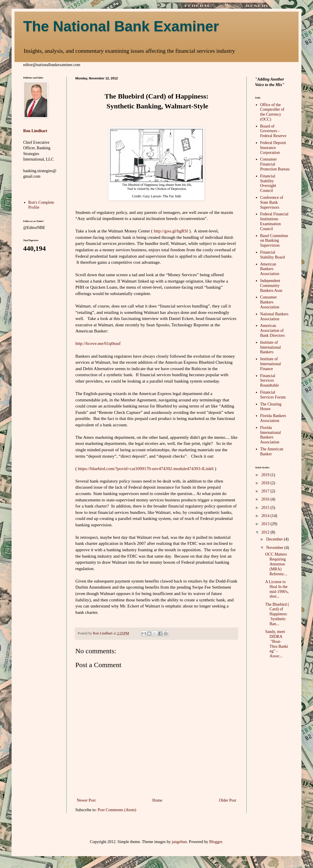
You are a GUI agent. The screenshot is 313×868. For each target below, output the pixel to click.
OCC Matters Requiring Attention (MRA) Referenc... (276, 564)
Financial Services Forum (273, 395)
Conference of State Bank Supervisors (272, 202)
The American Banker (272, 452)
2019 (266, 475)
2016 (266, 499)
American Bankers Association (270, 269)
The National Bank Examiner (121, 26)
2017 (266, 491)
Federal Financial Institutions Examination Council (274, 221)
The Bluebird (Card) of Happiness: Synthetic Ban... (277, 614)
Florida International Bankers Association (271, 435)
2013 (266, 524)
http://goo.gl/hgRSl (171, 231)
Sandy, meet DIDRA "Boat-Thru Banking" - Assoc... (277, 644)
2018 (266, 483)
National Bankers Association (274, 316)
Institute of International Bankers (271, 347)
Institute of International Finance (271, 364)
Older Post (228, 800)
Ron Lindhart (35, 131)
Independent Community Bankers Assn (271, 286)
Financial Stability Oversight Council (268, 183)
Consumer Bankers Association (270, 302)
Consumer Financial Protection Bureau (275, 164)
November (275, 548)
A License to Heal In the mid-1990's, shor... (277, 589)
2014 (266, 516)
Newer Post (86, 800)
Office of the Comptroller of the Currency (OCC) (272, 112)
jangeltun (179, 842)
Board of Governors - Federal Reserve (273, 131)
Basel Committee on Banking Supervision (274, 241)
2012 (266, 532)
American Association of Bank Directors (273, 331)
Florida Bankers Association (273, 418)
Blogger (216, 842)
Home (157, 800)
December (275, 539)
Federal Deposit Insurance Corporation (273, 148)
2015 (266, 508)
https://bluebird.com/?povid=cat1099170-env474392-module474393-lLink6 (146, 468)
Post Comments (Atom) (117, 810)
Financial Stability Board (273, 255)
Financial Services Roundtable (270, 381)
